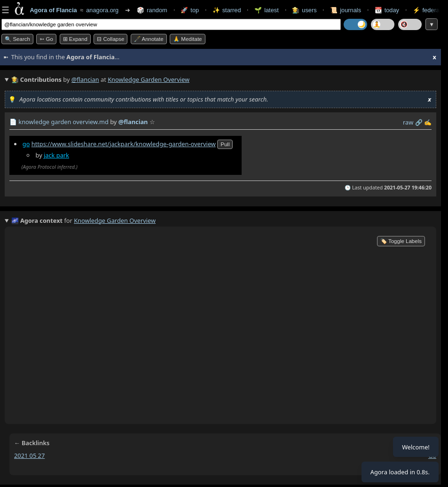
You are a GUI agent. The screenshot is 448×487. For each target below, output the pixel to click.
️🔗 (419, 122)
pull (225, 144)
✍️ (428, 122)
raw (408, 122)
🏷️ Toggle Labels (401, 241)
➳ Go (46, 39)
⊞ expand (75, 39)
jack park (56, 155)
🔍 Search (17, 39)
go (26, 144)
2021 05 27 (29, 456)
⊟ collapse (110, 39)
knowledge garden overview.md (63, 122)
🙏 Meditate (187, 39)
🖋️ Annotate (149, 39)
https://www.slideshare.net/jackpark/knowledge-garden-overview (124, 144)
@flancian (85, 79)
